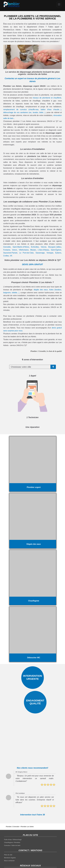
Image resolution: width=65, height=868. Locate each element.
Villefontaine (24, 250)
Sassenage (40, 253)
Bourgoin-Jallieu (55, 247)
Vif (11, 256)
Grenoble (7, 247)
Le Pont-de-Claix (27, 253)
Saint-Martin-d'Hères (21, 247)
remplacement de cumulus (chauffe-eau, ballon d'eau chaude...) (32, 110)
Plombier (17, 842)
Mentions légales (10, 858)
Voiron (15, 250)
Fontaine (7, 250)
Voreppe (50, 253)
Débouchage (17, 840)
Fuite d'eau (8, 840)
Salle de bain (16, 845)
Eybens (58, 253)
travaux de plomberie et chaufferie (47, 98)
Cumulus (7, 845)
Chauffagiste (9, 842)
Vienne (44, 247)
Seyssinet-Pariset (10, 253)
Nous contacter (9, 861)
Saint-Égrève (56, 250)
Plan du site (8, 855)
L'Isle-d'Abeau (43, 250)
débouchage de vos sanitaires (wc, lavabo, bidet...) (24, 112)
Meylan (33, 250)
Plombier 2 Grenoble (12, 827)
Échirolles (35, 247)
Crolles (6, 256)
